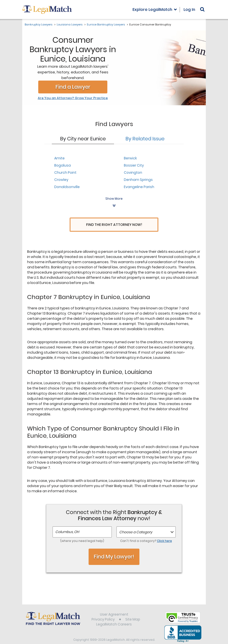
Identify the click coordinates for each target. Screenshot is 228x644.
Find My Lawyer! (114, 547)
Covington (133, 172)
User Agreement (114, 605)
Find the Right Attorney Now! (114, 225)
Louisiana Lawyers (70, 24)
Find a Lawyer (73, 87)
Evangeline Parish (139, 187)
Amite (59, 158)
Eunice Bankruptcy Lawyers (106, 24)
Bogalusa (63, 165)
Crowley (61, 180)
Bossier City (134, 165)
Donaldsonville (67, 187)
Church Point (65, 172)
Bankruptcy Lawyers (38, 24)
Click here (164, 532)
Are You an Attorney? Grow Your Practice (73, 98)
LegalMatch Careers (114, 615)
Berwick (130, 158)
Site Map (133, 610)
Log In (189, 10)
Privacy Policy (103, 610)
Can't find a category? (146, 532)
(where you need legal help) (82, 532)
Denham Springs (138, 180)
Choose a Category (136, 523)
